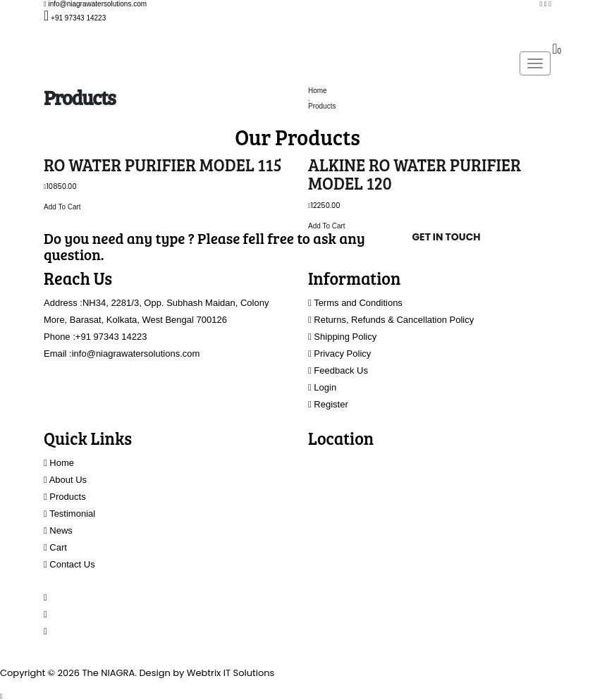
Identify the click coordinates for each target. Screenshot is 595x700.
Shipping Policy (342, 337)
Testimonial (69, 514)
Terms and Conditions (355, 303)
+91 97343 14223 (111, 337)
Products (322, 106)
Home (318, 91)
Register (328, 404)
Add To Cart (62, 207)
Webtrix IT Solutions (231, 673)
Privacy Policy (339, 354)
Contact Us (69, 564)
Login (322, 387)
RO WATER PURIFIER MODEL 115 (163, 165)
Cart (55, 547)
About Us (65, 480)
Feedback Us (338, 370)
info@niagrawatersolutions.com (136, 354)
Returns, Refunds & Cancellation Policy (391, 320)
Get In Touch (446, 237)
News (58, 530)
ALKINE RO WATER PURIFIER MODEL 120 (415, 174)
